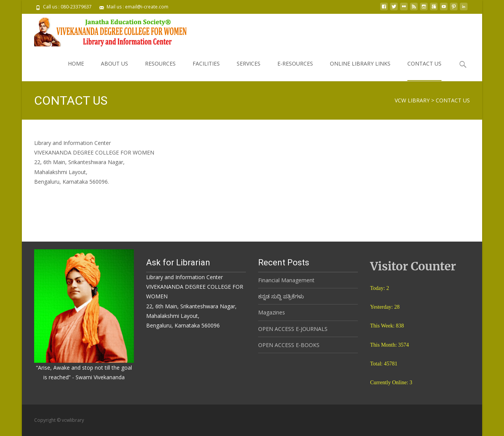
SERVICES (249, 70)
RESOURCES (160, 70)
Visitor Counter (413, 266)
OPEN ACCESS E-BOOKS (289, 345)
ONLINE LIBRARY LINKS (360, 70)
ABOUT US (114, 70)
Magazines (272, 312)
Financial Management (286, 280)
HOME (76, 70)
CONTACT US (424, 70)
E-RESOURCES (295, 70)
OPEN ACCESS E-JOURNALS (293, 329)
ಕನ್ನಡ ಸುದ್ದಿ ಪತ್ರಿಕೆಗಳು (281, 296)
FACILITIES (206, 70)
